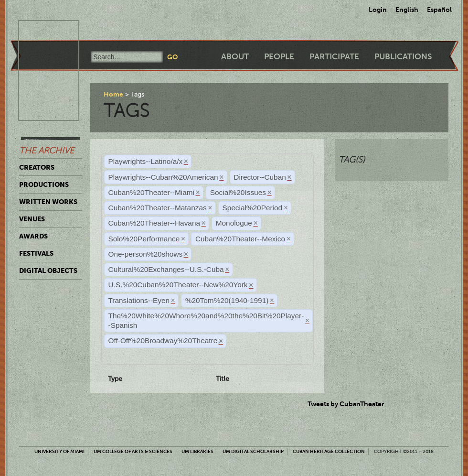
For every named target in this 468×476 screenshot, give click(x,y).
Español (439, 10)
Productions (44, 184)
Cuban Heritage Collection (329, 451)
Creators (37, 167)
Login (378, 10)
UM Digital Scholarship (253, 451)
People (279, 57)
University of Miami (59, 451)
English (407, 10)
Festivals (36, 253)
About (235, 57)
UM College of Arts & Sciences (133, 451)
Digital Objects (48, 270)
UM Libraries (197, 451)
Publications (403, 57)
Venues (32, 219)
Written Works (48, 202)
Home (113, 94)
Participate (334, 57)
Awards (33, 236)
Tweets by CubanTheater (346, 404)
